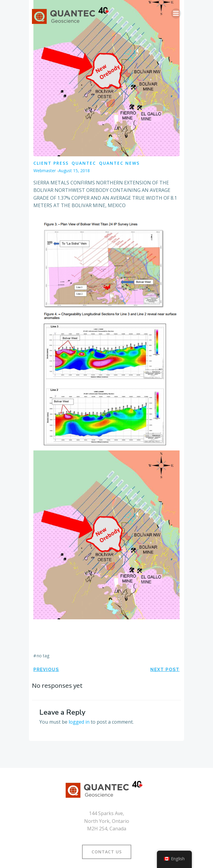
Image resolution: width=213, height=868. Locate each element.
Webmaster (45, 171)
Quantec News (119, 163)
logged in (79, 722)
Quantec (84, 163)
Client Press (51, 163)
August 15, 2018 (74, 171)
